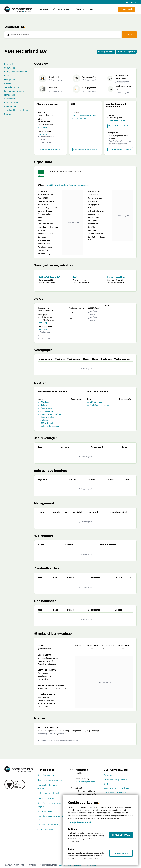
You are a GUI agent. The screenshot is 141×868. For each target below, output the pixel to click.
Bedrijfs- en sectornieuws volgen (49, 805)
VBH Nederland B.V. (118, 120)
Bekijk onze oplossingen (85, 782)
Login (126, 2)
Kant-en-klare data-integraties (51, 824)
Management (10, 95)
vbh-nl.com (42, 134)
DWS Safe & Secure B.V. (49, 277)
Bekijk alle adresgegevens (50, 149)
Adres (7, 75)
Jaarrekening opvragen (48, 798)
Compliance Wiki (45, 829)
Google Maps (43, 127)
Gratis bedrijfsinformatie (115, 793)
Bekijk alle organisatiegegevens (85, 149)
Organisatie (43, 9)
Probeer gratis (127, 9)
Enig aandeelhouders (14, 91)
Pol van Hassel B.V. (116, 277)
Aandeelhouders (12, 102)
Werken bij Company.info (115, 779)
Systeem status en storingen (117, 788)
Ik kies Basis (121, 853)
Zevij (75, 277)
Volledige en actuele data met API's (51, 818)
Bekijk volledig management (120, 149)
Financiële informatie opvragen (47, 787)
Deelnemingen (11, 106)
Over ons (108, 775)
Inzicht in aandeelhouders (50, 793)
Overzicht (9, 64)
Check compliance (126, 52)
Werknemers (10, 99)
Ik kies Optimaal (121, 835)
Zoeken (129, 34)
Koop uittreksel (106, 52)
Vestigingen (10, 79)
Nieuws (8, 114)
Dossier (8, 83)
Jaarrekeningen (11, 87)
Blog (106, 784)
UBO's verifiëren (45, 811)
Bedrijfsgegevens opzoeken (50, 780)
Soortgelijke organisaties (16, 72)
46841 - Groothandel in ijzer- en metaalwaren (84, 117)
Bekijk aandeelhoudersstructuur (120, 126)
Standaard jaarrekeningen (16, 110)
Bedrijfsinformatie (46, 775)
